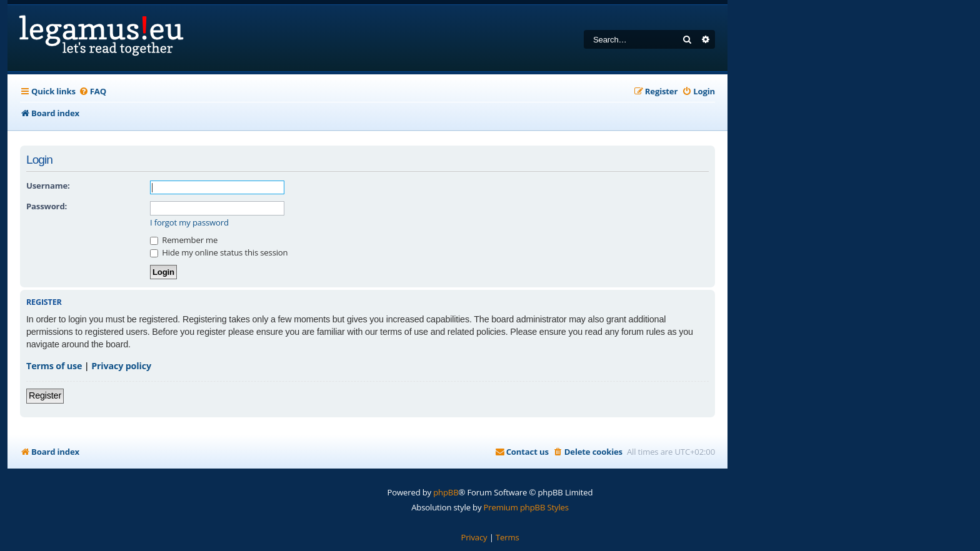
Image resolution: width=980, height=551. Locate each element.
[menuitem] (92, 92)
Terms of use (54, 366)
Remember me (184, 240)
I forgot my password (189, 223)
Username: (48, 186)
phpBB (446, 492)
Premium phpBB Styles (526, 507)
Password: (47, 206)
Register (45, 395)
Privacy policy (121, 366)
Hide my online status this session (219, 252)
